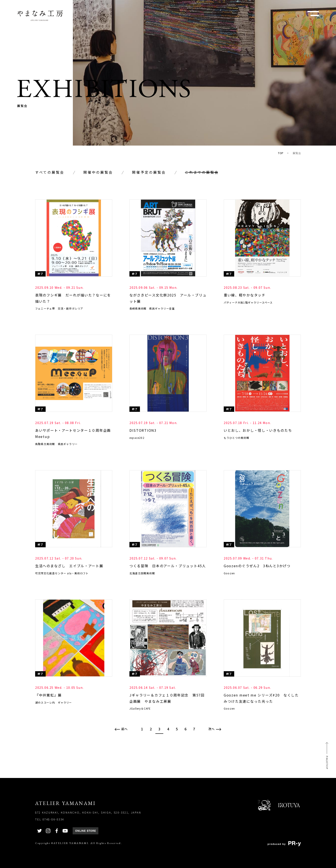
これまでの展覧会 (202, 172)
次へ (215, 729)
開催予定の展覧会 (149, 172)
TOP (281, 153)
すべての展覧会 (50, 172)
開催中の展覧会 (98, 172)
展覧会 (297, 153)
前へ (121, 729)
